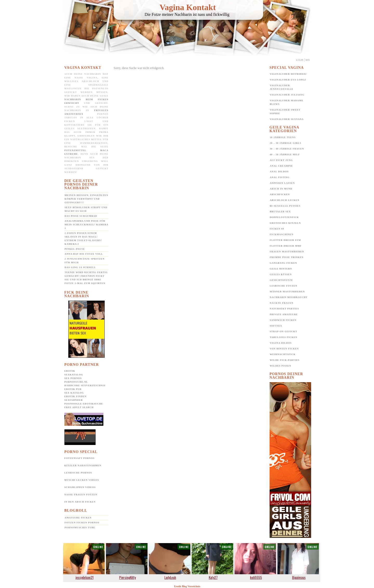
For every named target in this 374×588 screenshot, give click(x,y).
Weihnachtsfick (283, 354)
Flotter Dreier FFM (285, 240)
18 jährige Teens (283, 137)
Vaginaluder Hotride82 (288, 74)
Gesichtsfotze (282, 280)
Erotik (70, 371)
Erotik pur (73, 389)
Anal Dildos (279, 172)
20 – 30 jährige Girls (286, 143)
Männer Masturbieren (287, 292)
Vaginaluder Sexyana (287, 119)
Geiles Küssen (281, 274)
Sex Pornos (73, 378)
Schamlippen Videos (80, 487)
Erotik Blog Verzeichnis (187, 586)
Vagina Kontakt (188, 7)
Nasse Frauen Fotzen (81, 495)
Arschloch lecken (285, 200)
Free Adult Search (79, 407)
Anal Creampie (281, 166)
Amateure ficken (78, 518)
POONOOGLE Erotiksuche (84, 404)
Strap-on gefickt (284, 332)
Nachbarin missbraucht (289, 297)
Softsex (276, 326)
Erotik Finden (76, 396)
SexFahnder (74, 400)
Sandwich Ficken (283, 320)
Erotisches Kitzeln (285, 223)
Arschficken (280, 194)
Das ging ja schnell (80, 267)
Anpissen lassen (282, 183)
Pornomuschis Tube (80, 528)
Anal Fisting (280, 177)
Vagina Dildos (281, 343)
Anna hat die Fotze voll (84, 254)
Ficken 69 (277, 229)
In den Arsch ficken (80, 502)
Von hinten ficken (284, 349)
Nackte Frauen (282, 303)
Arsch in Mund (281, 189)
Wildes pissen (281, 366)
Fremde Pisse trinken (287, 257)
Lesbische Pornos (78, 473)
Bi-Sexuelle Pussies (285, 206)
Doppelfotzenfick (284, 217)
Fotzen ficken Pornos (82, 523)
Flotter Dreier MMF (286, 246)
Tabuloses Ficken (284, 337)
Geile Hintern (281, 269)
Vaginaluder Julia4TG (287, 95)
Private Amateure (284, 314)
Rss (308, 60)
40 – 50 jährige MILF (285, 154)
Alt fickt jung (281, 160)
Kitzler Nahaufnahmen (83, 465)
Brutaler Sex (280, 212)
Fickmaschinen (282, 234)
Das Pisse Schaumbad (81, 216)
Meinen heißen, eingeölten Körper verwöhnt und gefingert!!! (86, 199)
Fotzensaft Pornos (80, 458)
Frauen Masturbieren (287, 252)
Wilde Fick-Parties (285, 360)
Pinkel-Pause (75, 249)
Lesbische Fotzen (284, 286)
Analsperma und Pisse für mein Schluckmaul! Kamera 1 (87, 225)
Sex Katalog (74, 393)
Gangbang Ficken (283, 263)
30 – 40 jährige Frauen (287, 149)
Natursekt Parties (284, 309)
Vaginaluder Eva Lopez (288, 80)
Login (300, 60)
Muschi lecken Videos (82, 480)
